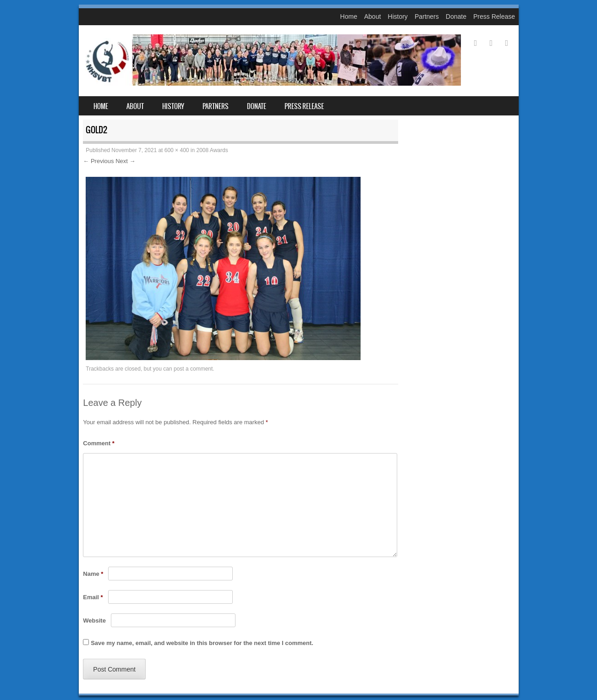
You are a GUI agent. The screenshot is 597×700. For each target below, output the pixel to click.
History (398, 16)
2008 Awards (212, 150)
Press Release (494, 16)
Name (93, 574)
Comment (99, 443)
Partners (427, 16)
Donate (456, 16)
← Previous (98, 161)
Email (93, 597)
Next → (125, 161)
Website (94, 621)
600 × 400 (177, 150)
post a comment (193, 369)
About (373, 16)
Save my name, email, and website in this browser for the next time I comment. (202, 643)
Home (348, 16)
